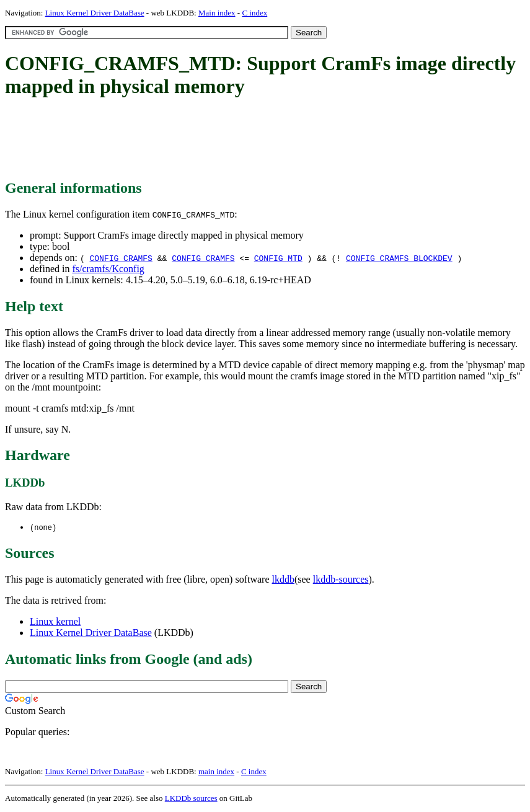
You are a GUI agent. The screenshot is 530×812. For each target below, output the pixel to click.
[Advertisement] (231, 139)
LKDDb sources (191, 799)
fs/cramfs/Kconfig (108, 269)
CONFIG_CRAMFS (121, 258)
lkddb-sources (341, 580)
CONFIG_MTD (278, 258)
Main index (217, 13)
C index (254, 13)
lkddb (283, 580)
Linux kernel (55, 622)
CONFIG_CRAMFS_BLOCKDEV (399, 258)
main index (216, 772)
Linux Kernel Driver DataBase (95, 13)
